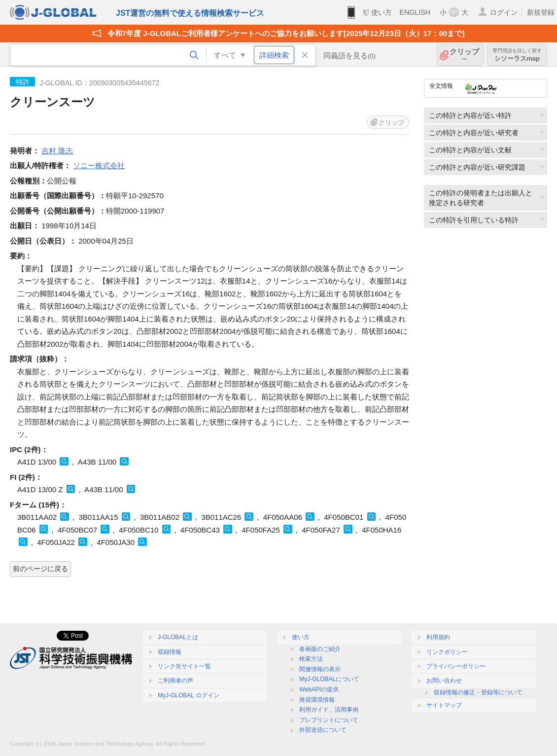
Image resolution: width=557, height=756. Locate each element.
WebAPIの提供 (319, 689)
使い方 (382, 12)
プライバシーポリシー (456, 666)
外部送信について (323, 730)
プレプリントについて (329, 720)
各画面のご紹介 (320, 649)
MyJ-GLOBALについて (329, 679)
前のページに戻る (40, 569)
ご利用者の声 (175, 681)
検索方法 (311, 659)
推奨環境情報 (317, 700)
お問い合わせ (444, 681)
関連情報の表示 (320, 669)
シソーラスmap (517, 55)
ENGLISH (415, 12)
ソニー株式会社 (99, 165)
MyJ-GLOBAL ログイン (189, 695)
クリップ (464, 55)
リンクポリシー (447, 652)
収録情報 (170, 652)
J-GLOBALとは (178, 637)
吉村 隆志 (57, 151)
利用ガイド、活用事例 (329, 710)
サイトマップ (444, 705)
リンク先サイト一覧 (184, 666)
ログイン (504, 12)
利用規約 (438, 637)
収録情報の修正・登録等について (478, 692)
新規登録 (541, 12)
